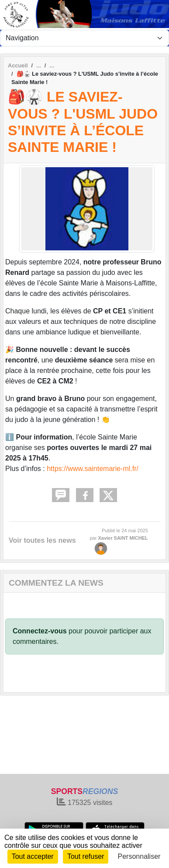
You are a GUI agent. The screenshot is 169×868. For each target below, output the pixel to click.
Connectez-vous (40, 631)
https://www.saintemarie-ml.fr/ (93, 469)
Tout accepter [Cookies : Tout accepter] (33, 856)
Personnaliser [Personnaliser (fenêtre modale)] (139, 856)
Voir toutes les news (42, 540)
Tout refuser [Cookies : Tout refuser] (86, 856)
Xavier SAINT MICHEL (123, 538)
